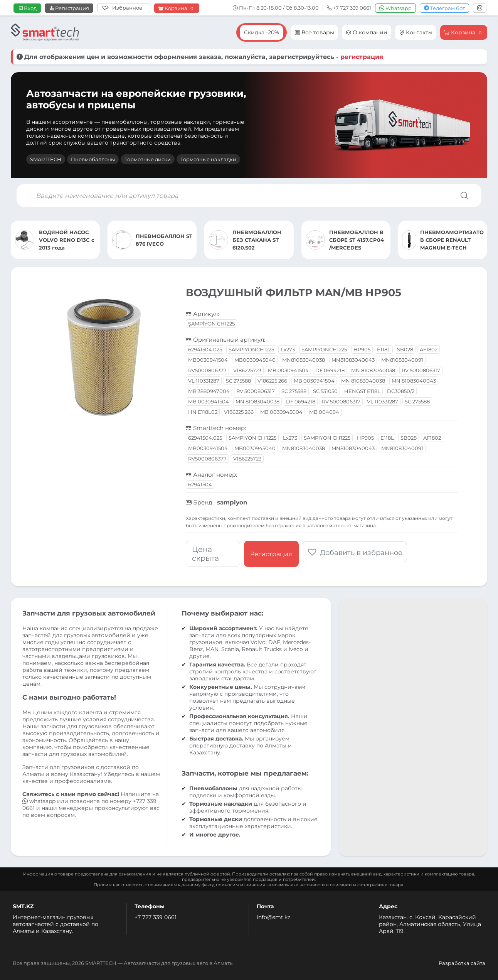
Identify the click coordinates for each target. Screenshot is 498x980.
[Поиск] (464, 196)
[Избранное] (124, 8)
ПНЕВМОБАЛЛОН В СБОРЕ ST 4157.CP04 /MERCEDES (357, 240)
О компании (367, 32)
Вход (27, 8)
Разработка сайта (462, 963)
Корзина (177, 8)
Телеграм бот (444, 8)
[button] (355, 551)
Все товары (314, 32)
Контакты (416, 32)
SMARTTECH (46, 159)
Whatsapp (395, 8)
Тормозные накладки (208, 159)
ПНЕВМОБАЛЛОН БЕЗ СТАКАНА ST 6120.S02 (257, 240)
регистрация (362, 57)
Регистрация (69, 8)
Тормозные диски (148, 159)
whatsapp (40, 801)
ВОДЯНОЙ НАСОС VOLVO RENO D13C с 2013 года (67, 240)
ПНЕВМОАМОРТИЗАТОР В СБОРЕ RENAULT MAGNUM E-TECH (452, 240)
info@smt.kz (273, 917)
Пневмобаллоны (93, 159)
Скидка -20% (262, 32)
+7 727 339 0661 (156, 917)
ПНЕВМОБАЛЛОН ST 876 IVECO (164, 240)
